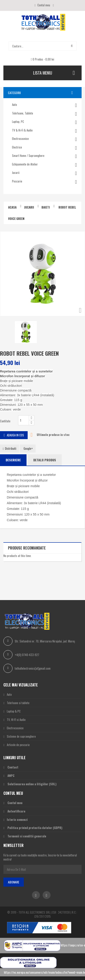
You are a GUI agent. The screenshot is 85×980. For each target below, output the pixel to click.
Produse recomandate (27, 548)
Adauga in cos (14, 435)
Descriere (13, 460)
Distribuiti (10, 448)
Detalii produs (45, 460)
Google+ (28, 448)
